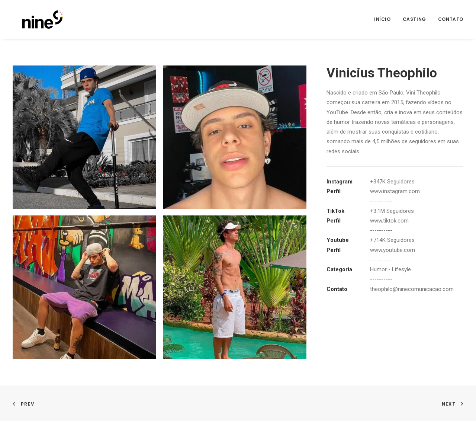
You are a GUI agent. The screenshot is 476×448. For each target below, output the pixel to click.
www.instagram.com (395, 191)
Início (382, 19)
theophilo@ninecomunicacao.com (412, 289)
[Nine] (33, 19)
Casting (414, 19)
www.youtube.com (393, 250)
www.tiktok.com (389, 221)
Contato (451, 19)
